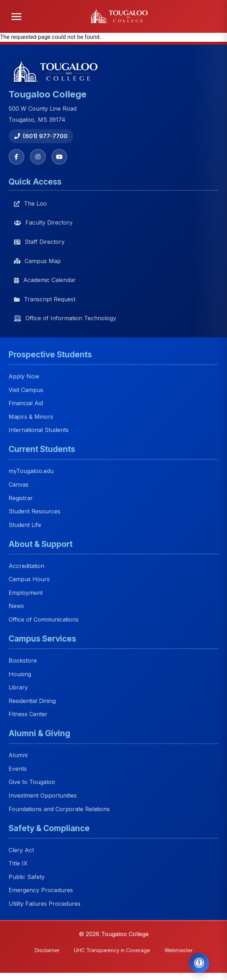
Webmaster (179, 950)
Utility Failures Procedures (45, 904)
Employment (26, 593)
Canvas (19, 484)
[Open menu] (16, 17)
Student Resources (34, 511)
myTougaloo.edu (31, 471)
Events (18, 769)
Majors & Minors (31, 417)
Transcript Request (45, 299)
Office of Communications (44, 619)
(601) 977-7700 (41, 136)
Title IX (18, 864)
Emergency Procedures (41, 890)
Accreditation (26, 566)
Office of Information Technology (65, 318)
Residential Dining (32, 701)
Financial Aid (26, 403)
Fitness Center (28, 714)
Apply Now (24, 376)
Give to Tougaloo (32, 782)
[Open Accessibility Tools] (199, 963)
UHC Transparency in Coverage (112, 950)
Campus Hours (29, 579)
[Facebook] (16, 157)
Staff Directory (39, 242)
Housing (20, 674)
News (16, 606)
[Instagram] (38, 157)
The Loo (30, 203)
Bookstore (23, 660)
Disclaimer (47, 950)
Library (18, 688)
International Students (39, 430)
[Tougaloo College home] (121, 16)
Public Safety (27, 877)
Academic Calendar (45, 280)
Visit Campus (26, 390)
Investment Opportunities (43, 795)
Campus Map (37, 261)
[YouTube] (59, 157)
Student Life (25, 525)
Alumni (18, 755)
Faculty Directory (43, 222)
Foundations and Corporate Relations (59, 809)
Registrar (21, 498)
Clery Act (21, 850)
